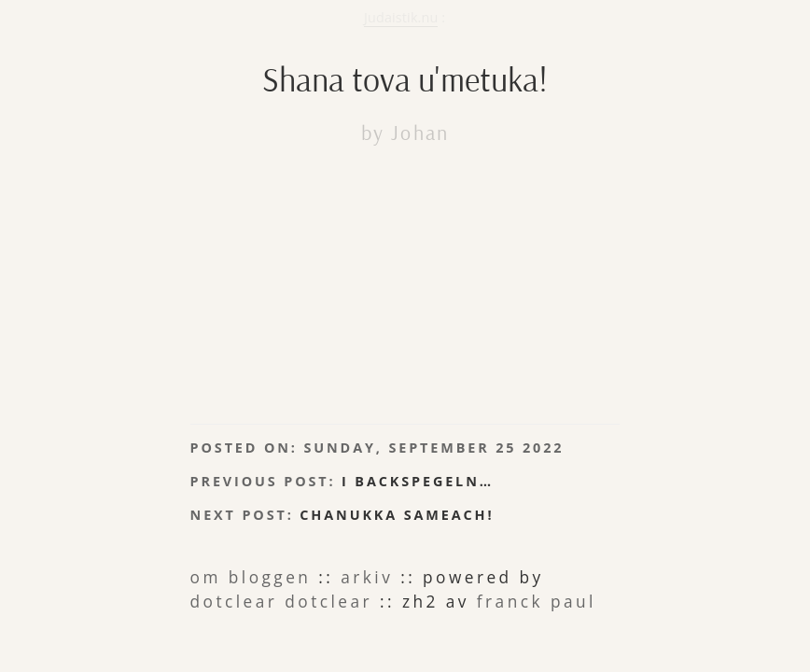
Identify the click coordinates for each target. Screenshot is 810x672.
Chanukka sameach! (335, 457)
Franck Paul (230, 532)
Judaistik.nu (401, 17)
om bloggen (231, 514)
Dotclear (461, 514)
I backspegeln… (349, 433)
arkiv (307, 514)
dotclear (524, 514)
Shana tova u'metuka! (405, 69)
